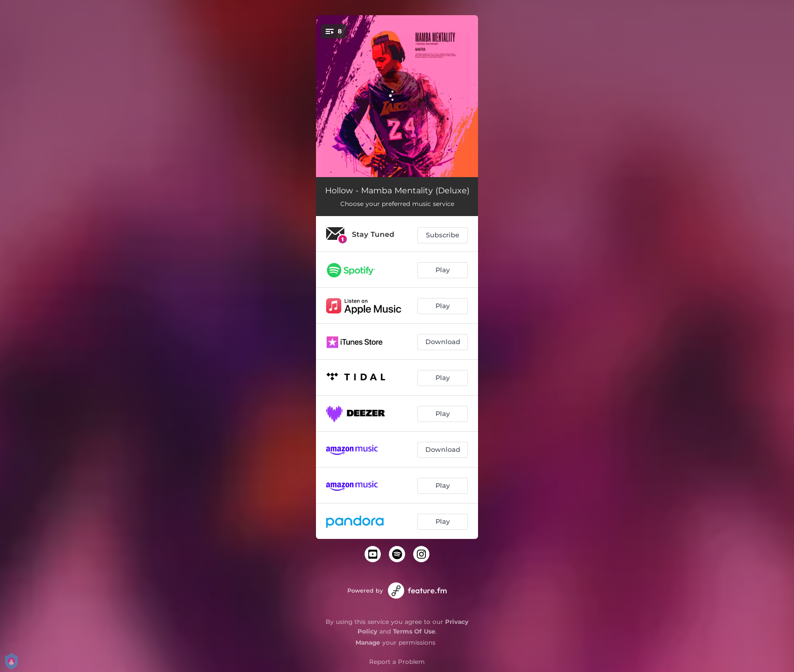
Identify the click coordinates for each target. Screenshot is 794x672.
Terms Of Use (414, 631)
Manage (368, 642)
